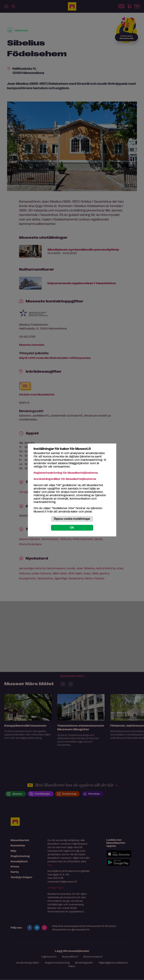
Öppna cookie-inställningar (72, 519)
